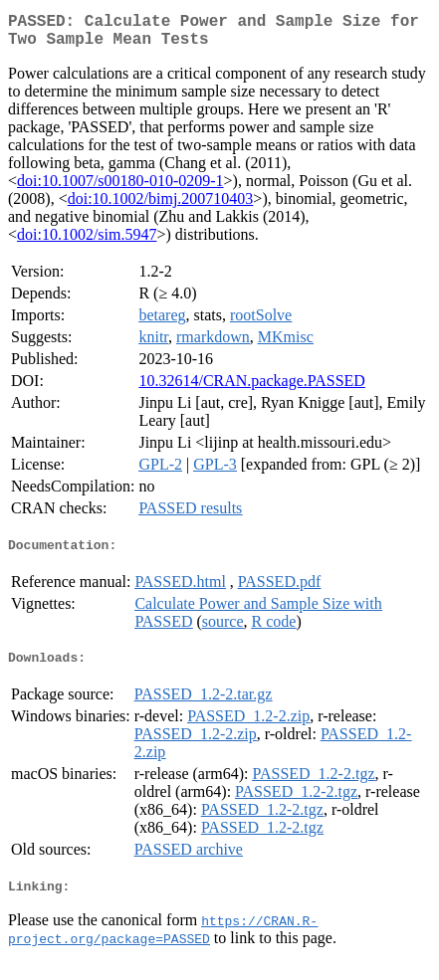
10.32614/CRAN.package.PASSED (251, 389)
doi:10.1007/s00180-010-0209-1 (120, 189)
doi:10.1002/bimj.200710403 (161, 206)
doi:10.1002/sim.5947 (87, 242)
